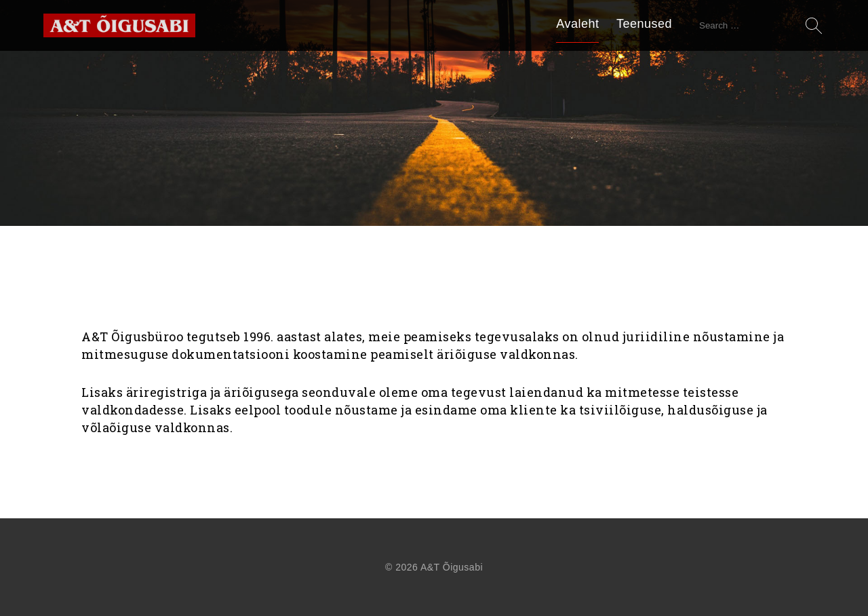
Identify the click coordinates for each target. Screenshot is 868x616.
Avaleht (577, 24)
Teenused (644, 24)
